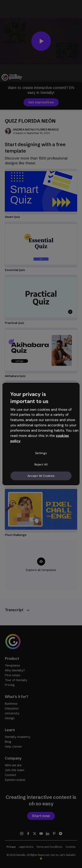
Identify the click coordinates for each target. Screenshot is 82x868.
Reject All (41, 464)
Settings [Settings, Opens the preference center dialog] (41, 453)
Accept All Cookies (41, 476)
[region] (41, 434)
